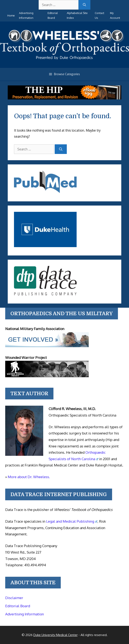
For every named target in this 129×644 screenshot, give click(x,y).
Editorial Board (18, 606)
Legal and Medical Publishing (72, 521)
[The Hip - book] (64, 98)
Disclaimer (14, 598)
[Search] (84, 5)
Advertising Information (25, 614)
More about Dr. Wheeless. (29, 477)
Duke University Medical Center (56, 635)
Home (11, 15)
